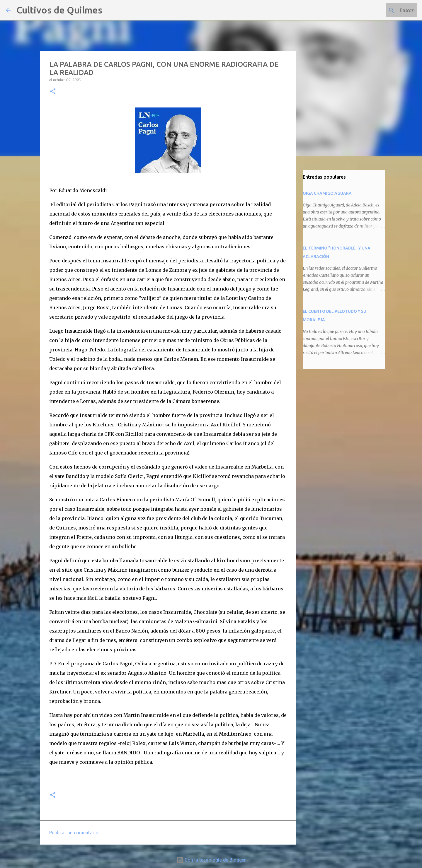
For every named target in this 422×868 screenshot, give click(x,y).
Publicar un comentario (74, 833)
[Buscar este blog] (387, 10)
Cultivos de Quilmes (59, 10)
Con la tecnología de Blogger (211, 860)
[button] (53, 92)
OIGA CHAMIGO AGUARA (327, 193)
